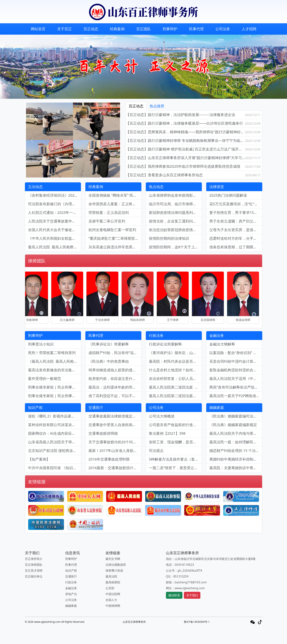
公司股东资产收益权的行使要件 (175, 425)
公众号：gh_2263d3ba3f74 (184, 571)
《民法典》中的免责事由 (109, 361)
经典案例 (117, 29)
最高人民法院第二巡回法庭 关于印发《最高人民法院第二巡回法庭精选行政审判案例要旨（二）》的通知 (175, 387)
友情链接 (37, 482)
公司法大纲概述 (162, 416)
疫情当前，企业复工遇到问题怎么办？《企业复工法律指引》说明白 (175, 221)
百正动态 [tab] (136, 106)
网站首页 (38, 29)
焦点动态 (156, 187)
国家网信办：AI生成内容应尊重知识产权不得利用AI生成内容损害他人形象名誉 (54, 433)
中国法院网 (113, 594)
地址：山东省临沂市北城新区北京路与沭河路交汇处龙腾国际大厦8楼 (211, 559)
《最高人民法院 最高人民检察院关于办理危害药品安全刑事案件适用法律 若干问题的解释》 (54, 361)
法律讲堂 (217, 187)
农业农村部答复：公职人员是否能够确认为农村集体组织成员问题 (175, 379)
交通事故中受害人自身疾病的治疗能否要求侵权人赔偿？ (115, 425)
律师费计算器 (114, 571)
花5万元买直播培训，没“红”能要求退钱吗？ (236, 204)
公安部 (110, 588)
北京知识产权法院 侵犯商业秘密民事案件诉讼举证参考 (54, 451)
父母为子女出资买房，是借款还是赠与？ (236, 230)
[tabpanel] (194, 145)
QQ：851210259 (177, 576)
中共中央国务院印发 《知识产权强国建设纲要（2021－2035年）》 (54, 468)
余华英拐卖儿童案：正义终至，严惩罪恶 (115, 204)
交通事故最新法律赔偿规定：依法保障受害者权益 (115, 416)
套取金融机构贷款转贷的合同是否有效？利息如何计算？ (236, 370)
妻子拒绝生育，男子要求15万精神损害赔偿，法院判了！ (236, 212)
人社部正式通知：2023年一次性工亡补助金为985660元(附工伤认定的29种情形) (54, 212)
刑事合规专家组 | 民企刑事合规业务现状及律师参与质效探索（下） (54, 387)
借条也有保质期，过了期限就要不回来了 (236, 247)
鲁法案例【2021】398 (167, 433)
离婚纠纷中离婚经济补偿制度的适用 (236, 459)
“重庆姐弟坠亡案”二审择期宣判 (114, 238)
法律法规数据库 (116, 565)
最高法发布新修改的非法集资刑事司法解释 (54, 370)
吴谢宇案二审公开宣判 (107, 221)
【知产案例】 (39, 459)
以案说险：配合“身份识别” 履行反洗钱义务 (236, 353)
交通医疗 (96, 407)
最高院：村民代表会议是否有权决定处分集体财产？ (175, 361)
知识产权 (35, 407)
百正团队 (144, 29)
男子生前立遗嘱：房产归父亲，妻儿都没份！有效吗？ (236, 221)
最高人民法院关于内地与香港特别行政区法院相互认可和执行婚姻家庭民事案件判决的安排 (236, 433)
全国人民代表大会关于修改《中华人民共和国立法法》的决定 (54, 230)
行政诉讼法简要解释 (165, 344)
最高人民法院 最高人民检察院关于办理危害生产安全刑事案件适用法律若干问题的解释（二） (54, 247)
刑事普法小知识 (41, 344)
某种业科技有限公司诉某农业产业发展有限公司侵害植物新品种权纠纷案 (54, 425)
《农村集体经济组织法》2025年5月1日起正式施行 (54, 195)
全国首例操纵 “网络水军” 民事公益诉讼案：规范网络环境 (115, 195)
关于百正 (64, 29)
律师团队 (37, 261)
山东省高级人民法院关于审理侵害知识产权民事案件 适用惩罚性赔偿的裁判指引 (54, 442)
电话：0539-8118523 (180, 565)
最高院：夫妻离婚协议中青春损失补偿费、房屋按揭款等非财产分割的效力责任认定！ (236, 468)
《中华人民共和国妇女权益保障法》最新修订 (54, 238)
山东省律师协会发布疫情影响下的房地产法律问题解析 (175, 195)
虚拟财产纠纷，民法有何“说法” (114, 353)
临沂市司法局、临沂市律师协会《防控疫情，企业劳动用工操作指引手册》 (175, 204)
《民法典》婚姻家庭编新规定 (233, 425)
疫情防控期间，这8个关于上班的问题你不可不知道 (175, 247)
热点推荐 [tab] (157, 106)
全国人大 (111, 600)
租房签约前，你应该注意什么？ (114, 379)
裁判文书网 (113, 559)
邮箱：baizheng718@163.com (186, 582)
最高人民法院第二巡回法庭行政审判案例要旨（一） (175, 396)
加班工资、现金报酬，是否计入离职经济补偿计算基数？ (175, 442)
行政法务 (156, 335)
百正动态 (91, 29)
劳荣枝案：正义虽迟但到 (109, 212)
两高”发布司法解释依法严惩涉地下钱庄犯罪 (236, 387)
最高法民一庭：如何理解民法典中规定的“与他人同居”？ (236, 442)
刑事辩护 (170, 29)
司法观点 (156, 451)
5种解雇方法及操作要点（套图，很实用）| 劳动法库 (175, 459)
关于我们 (192, 595)
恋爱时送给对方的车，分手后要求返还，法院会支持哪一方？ (236, 238)
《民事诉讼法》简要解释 (109, 344)
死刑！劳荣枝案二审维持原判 (52, 353)
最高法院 (111, 576)
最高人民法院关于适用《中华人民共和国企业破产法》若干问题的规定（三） (236, 379)
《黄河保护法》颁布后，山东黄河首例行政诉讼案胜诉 (175, 353)
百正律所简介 (34, 559)
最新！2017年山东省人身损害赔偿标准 (115, 451)
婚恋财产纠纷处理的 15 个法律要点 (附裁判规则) (236, 451)
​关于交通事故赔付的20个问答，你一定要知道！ (115, 442)
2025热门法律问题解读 (228, 195)
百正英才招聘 (34, 571)
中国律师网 (113, 606)
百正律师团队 (34, 565)
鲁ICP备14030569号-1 (197, 622)
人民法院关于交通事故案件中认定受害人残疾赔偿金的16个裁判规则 (54, 221)
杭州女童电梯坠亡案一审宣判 (112, 230)
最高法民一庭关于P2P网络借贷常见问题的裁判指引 (236, 396)
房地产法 (71, 594)
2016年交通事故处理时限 (109, 459)
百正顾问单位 (34, 576)
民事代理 (196, 29)
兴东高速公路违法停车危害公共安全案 (115, 247)
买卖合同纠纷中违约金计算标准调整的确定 (236, 361)
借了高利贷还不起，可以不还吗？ (115, 396)
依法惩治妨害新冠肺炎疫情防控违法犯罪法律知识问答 (175, 230)
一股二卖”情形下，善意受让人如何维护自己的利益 (175, 468)
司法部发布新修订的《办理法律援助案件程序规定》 (54, 204)
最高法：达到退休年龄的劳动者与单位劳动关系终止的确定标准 (115, 387)
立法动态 (35, 187)
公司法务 (223, 29)
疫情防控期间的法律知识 (169, 238)
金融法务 (217, 335)
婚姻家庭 (217, 407)
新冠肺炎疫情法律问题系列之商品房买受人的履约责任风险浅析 (175, 212)
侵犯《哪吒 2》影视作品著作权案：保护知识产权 (54, 416)
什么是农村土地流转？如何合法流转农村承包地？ (175, 370)
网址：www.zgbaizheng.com (185, 588)
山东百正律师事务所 (134, 622)
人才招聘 (249, 29)
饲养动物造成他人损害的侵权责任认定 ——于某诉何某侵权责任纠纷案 (115, 370)
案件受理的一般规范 (45, 379)
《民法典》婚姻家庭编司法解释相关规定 (236, 416)
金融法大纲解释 (222, 344)
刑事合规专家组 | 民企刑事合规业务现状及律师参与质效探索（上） (54, 396)
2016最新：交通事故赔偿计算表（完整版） (115, 468)
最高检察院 (113, 582)
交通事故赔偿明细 (103, 433)
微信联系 (174, 595)
